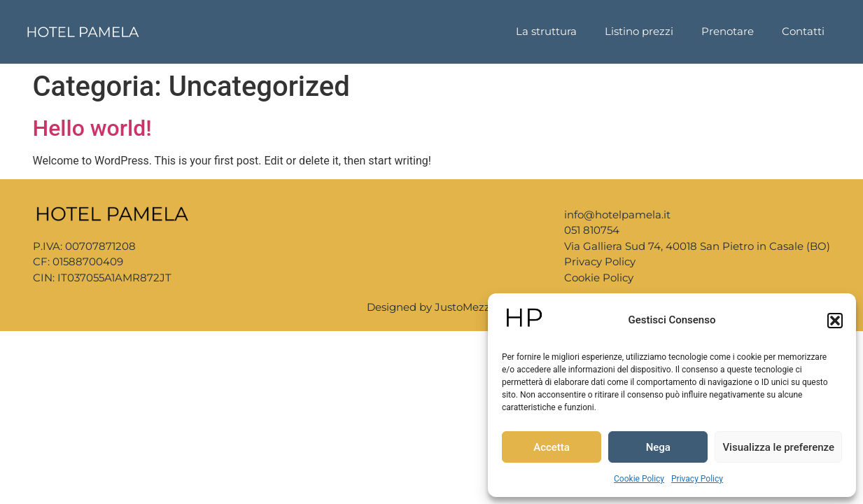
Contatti (803, 31)
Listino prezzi (639, 31)
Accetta (552, 447)
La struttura (546, 31)
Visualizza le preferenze (778, 447)
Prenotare (728, 31)
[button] (835, 321)
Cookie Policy (639, 479)
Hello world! (92, 128)
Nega (658, 447)
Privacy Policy (697, 479)
